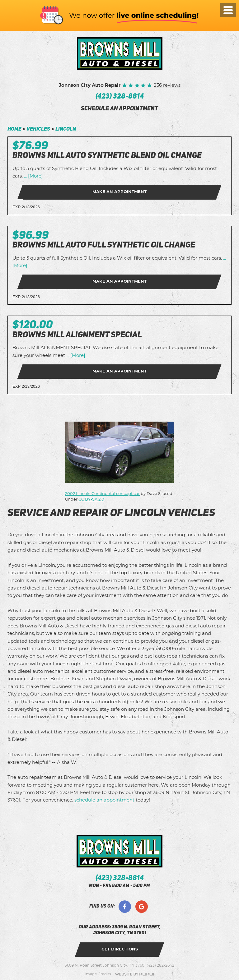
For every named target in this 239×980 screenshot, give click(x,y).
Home (14, 129)
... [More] (33, 176)
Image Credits (98, 974)
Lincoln (66, 129)
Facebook (125, 907)
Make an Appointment (119, 192)
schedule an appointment (119, 109)
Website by (134, 974)
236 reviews (167, 85)
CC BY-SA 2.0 (91, 499)
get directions (120, 949)
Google (142, 907)
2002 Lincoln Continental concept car (102, 494)
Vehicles (38, 129)
